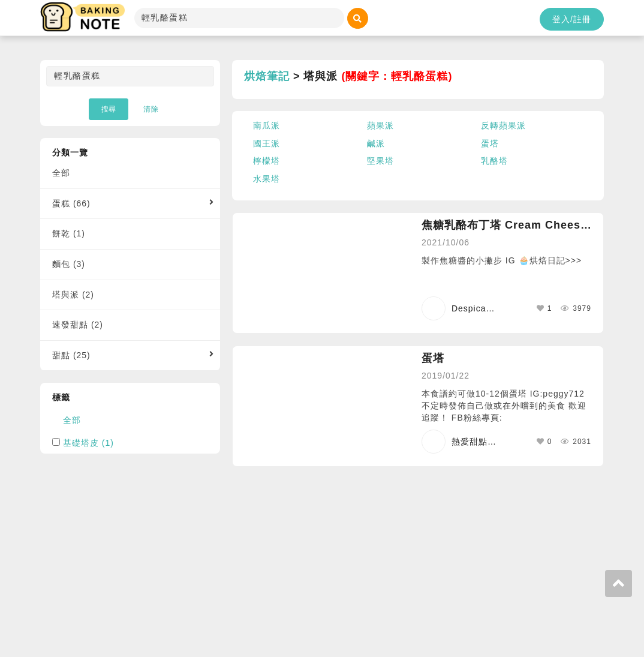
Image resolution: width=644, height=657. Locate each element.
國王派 (267, 143)
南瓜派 (267, 125)
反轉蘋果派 (503, 125)
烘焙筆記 (267, 76)
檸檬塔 (267, 161)
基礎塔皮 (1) (88, 443)
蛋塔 (490, 143)
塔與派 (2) (73, 295)
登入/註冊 (572, 19)
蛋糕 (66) (71, 203)
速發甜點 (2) (78, 325)
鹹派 (376, 143)
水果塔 (267, 179)
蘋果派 (380, 125)
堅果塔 (380, 161)
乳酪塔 (494, 161)
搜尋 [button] (109, 109)
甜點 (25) (71, 355)
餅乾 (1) (69, 233)
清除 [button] (151, 109)
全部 (61, 173)
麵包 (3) (69, 264)
